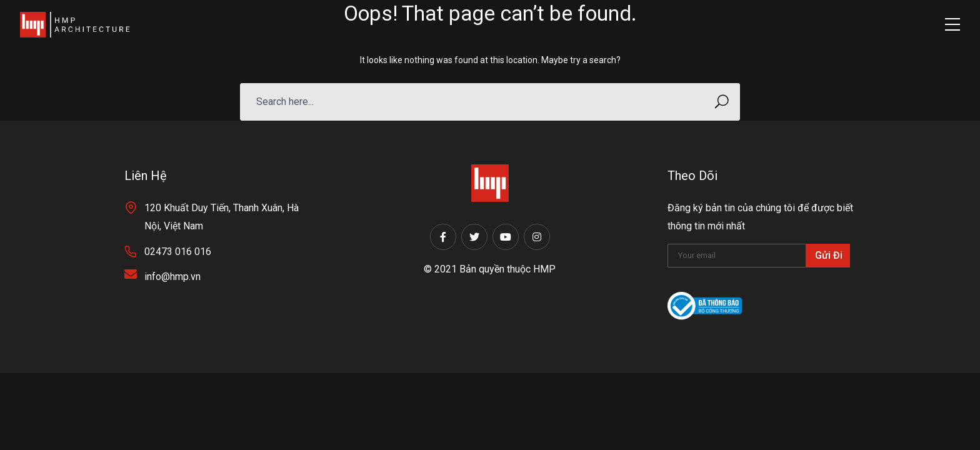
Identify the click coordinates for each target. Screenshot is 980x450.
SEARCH (718, 102)
